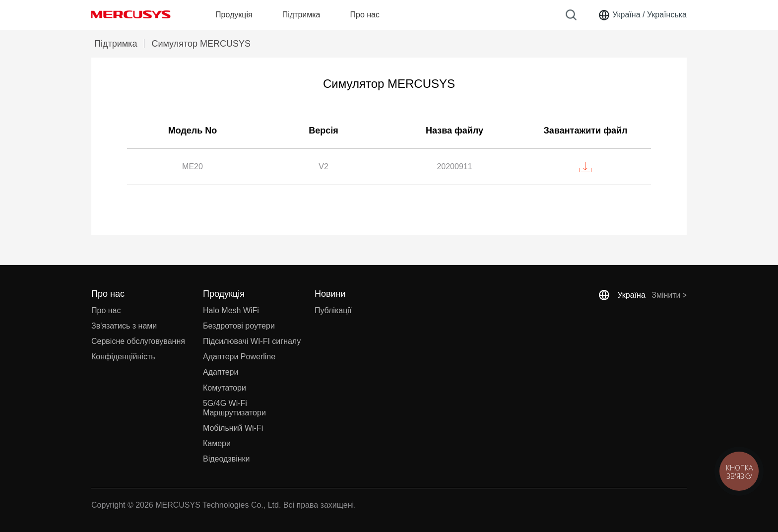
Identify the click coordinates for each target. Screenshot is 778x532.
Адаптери (221, 372)
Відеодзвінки (227, 459)
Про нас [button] (364, 15)
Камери (217, 443)
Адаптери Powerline (239, 357)
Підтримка (116, 44)
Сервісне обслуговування (138, 341)
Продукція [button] (234, 15)
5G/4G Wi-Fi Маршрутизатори (234, 408)
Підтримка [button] (301, 15)
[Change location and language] (642, 15)
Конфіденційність (123, 357)
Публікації (333, 310)
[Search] (571, 15)
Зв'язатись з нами (124, 326)
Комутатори (225, 388)
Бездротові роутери (239, 326)
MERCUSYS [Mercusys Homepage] (131, 14)
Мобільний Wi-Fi (233, 428)
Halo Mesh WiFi (231, 310)
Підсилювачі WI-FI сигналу (252, 341)
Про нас (106, 310)
